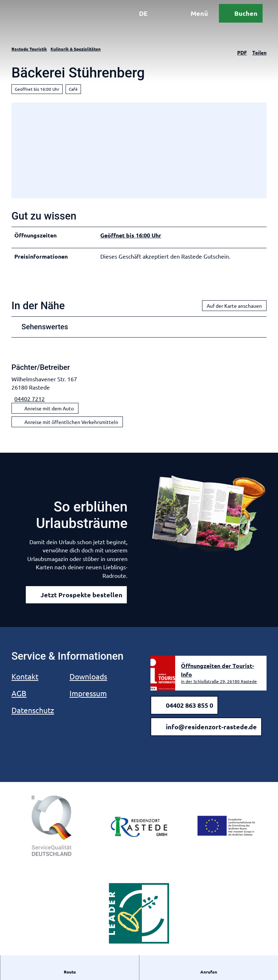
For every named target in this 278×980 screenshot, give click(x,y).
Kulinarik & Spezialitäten (76, 49)
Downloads (88, 676)
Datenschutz (33, 710)
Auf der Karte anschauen (234, 306)
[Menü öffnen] (187, 21)
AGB (19, 693)
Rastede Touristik (29, 49)
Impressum (88, 693)
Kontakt (25, 676)
